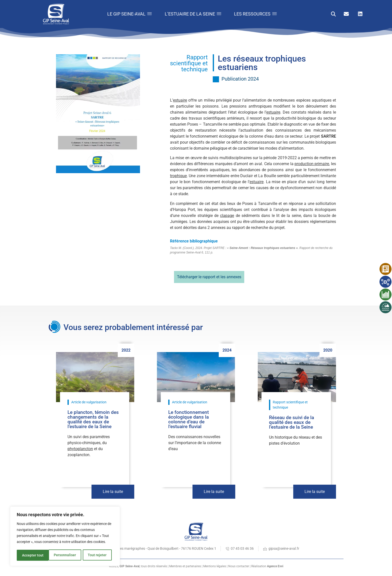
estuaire (180, 100)
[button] (333, 14)
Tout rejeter (65, 555)
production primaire (312, 164)
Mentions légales (215, 566)
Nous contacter (239, 566)
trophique (178, 176)
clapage (227, 216)
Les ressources (255, 14)
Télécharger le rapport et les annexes (209, 277)
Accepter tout (97, 555)
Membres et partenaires (185, 566)
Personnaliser (33, 555)
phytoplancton (80, 449)
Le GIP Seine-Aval (124, 14)
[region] (65, 537)
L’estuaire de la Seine (190, 14)
